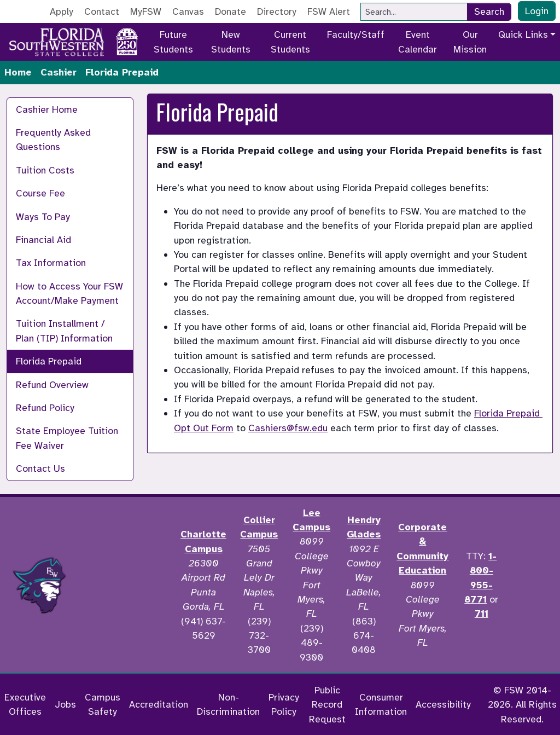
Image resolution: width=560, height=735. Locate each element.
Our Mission (470, 42)
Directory (277, 11)
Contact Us (40, 468)
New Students (231, 42)
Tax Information (51, 263)
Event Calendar (418, 42)
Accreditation (159, 704)
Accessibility (443, 704)
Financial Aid (43, 240)
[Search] (414, 12)
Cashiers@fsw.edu (288, 428)
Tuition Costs (45, 170)
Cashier (59, 72)
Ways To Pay (43, 217)
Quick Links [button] (523, 34)
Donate (231, 11)
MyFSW (146, 11)
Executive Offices (25, 704)
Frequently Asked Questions (53, 140)
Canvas (188, 11)
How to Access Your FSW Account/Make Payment (69, 293)
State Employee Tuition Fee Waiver (67, 438)
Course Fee (40, 193)
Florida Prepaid (49, 361)
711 (482, 614)
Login (537, 11)
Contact (102, 11)
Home (18, 72)
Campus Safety (103, 704)
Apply (62, 11)
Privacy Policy (284, 704)
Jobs (65, 704)
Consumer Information (381, 704)
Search (489, 11)
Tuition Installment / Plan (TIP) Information (64, 331)
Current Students (290, 42)
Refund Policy (45, 408)
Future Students (173, 42)
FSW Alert (329, 11)
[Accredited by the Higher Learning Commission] (126, 585)
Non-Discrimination (228, 704)
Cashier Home (47, 109)
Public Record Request (327, 705)
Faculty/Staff (356, 34)
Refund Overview (52, 385)
